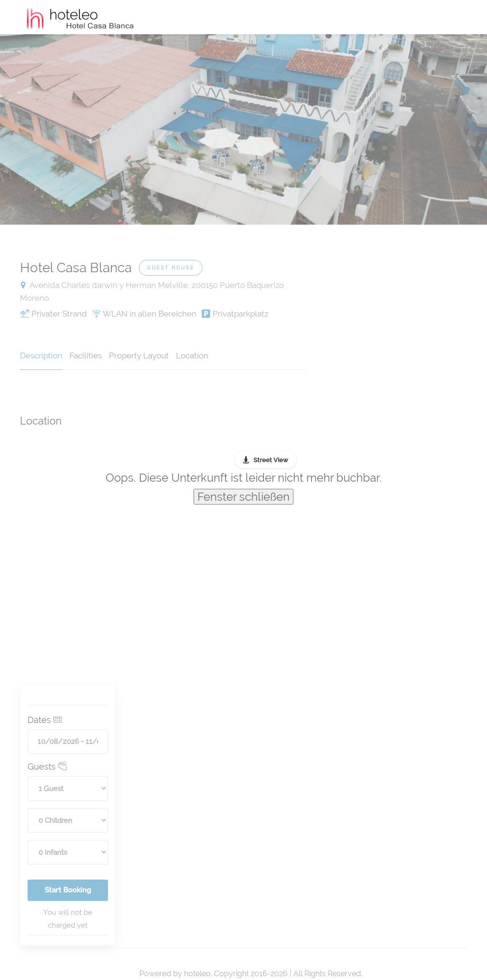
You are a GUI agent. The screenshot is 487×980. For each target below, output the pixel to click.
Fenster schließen (243, 497)
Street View (271, 460)
